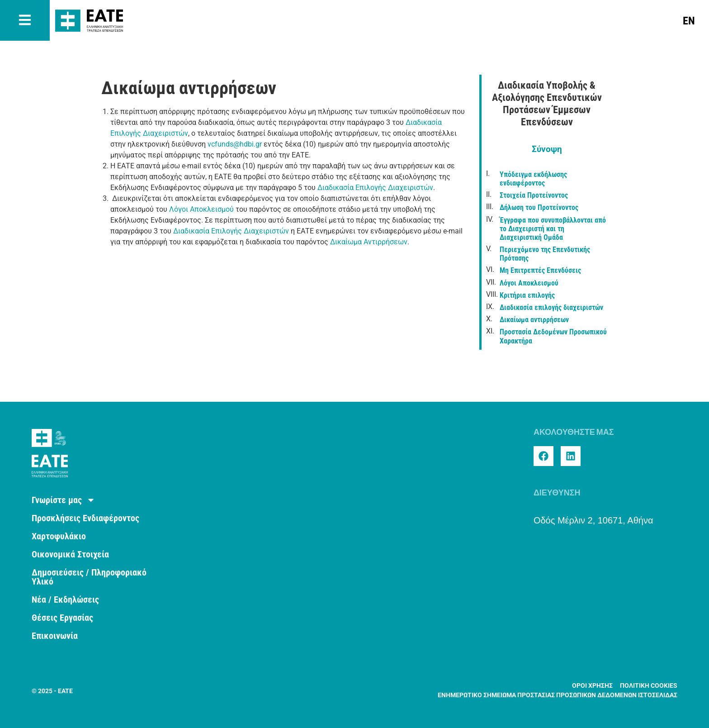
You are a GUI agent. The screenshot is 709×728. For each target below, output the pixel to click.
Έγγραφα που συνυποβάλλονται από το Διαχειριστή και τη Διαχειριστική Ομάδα (553, 229)
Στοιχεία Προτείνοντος (534, 195)
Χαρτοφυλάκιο (59, 536)
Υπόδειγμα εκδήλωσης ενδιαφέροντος (533, 179)
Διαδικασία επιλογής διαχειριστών (551, 307)
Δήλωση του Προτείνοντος (539, 207)
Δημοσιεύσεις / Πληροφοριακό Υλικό (89, 577)
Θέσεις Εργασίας (62, 618)
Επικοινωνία (55, 636)
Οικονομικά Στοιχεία (70, 554)
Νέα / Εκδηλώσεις (65, 600)
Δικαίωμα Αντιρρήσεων (369, 242)
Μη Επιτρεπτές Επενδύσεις (540, 270)
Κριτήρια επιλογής (527, 295)
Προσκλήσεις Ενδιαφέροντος (85, 518)
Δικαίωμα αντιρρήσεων (534, 320)
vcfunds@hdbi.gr (235, 144)
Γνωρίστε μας (64, 500)
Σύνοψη (547, 149)
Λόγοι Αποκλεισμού (201, 209)
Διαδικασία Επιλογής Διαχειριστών (375, 188)
